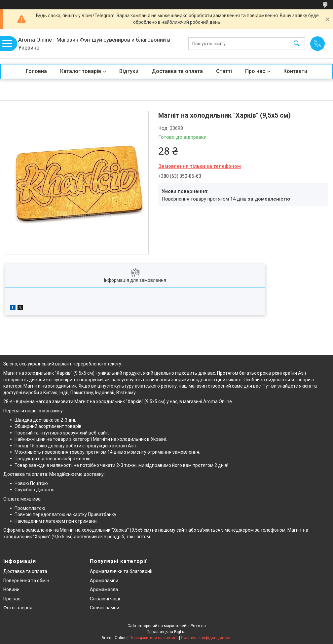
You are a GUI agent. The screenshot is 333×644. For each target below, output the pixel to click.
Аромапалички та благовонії (121, 571)
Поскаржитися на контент (154, 638)
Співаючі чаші (105, 599)
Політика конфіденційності (206, 638)
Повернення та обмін (26, 581)
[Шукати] (297, 44)
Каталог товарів (81, 71)
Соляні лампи (105, 608)
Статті (224, 71)
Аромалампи (104, 581)
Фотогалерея (18, 608)
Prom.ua (198, 626)
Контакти (295, 71)
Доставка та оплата (177, 71)
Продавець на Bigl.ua (167, 632)
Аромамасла (104, 589)
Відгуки (129, 71)
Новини (11, 589)
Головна (36, 71)
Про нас (255, 71)
